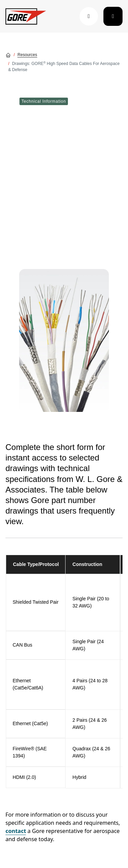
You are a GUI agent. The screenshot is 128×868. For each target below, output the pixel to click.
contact (16, 831)
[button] (89, 16)
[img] (64, 340)
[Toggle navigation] (113, 16)
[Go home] (8, 55)
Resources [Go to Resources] (27, 55)
